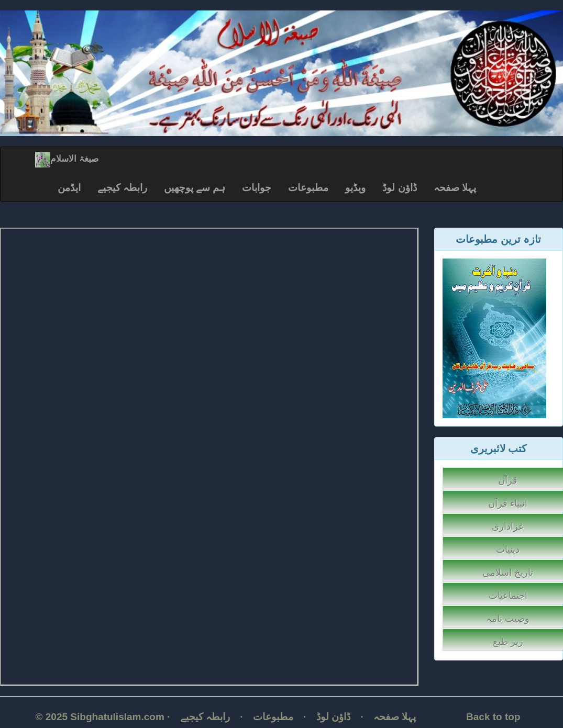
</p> (209, 457)
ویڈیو (355, 188)
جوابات (257, 188)
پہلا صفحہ (455, 188)
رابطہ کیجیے (122, 188)
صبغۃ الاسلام (67, 159)
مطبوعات (308, 188)
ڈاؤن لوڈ (399, 188)
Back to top (493, 717)
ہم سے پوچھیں (195, 188)
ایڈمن (69, 188)
